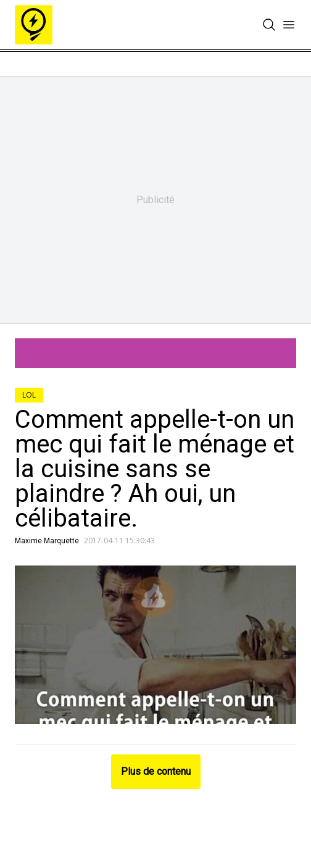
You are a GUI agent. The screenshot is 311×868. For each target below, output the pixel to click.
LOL (29, 395)
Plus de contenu (156, 771)
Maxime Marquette (47, 541)
